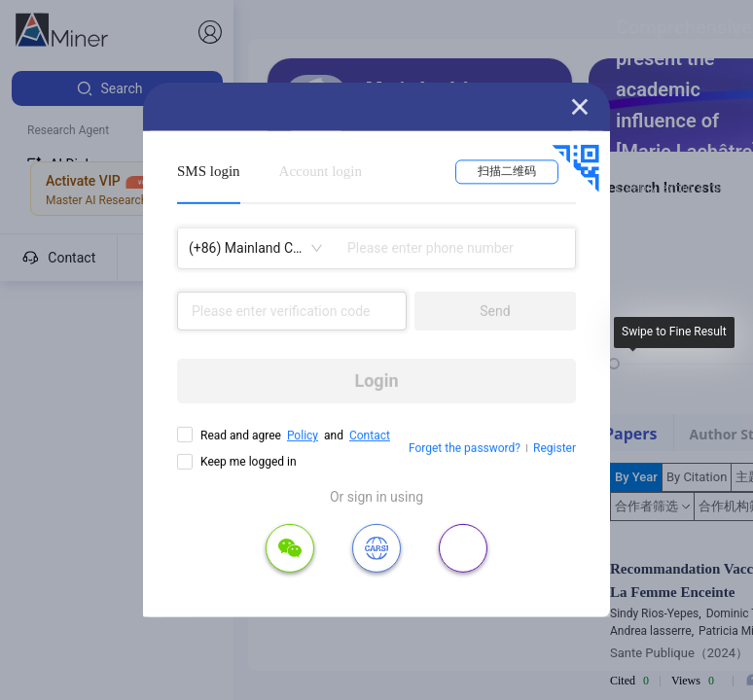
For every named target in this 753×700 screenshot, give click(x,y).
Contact (370, 436)
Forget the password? (465, 448)
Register (555, 448)
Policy (303, 436)
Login (376, 381)
